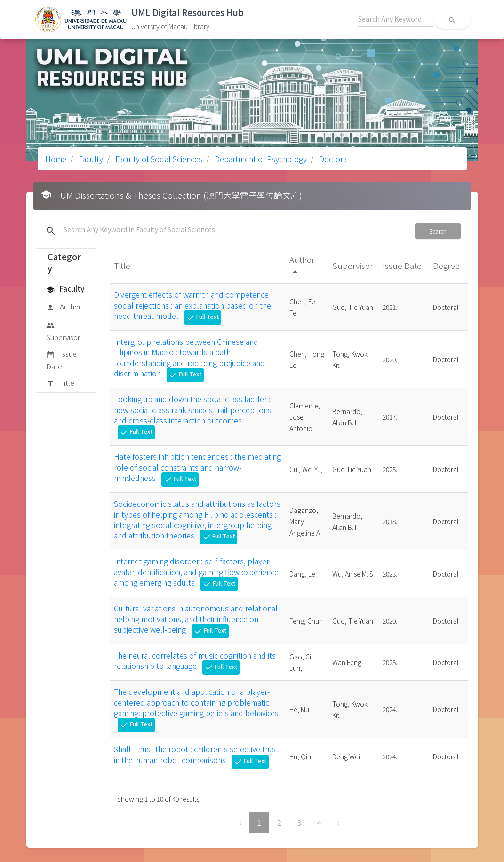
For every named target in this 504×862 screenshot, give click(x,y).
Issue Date (61, 360)
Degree (447, 265)
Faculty (90, 159)
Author (64, 307)
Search (438, 231)
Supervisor (63, 331)
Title (60, 383)
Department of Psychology (260, 159)
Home (56, 159)
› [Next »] (339, 822)
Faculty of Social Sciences (158, 159)
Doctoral (333, 159)
